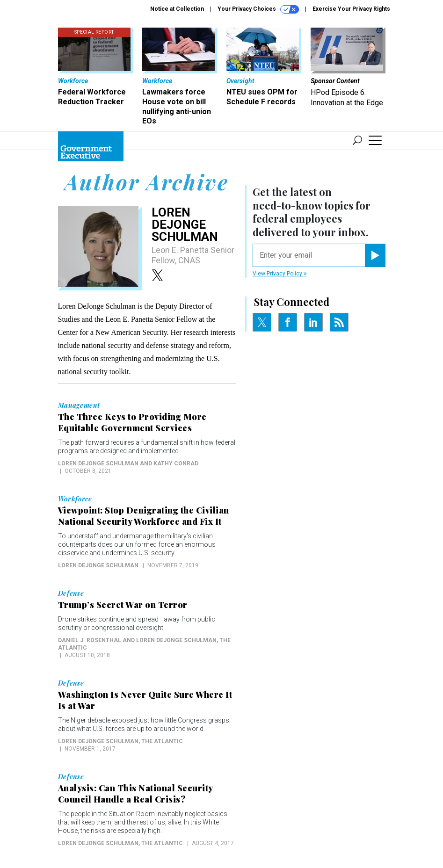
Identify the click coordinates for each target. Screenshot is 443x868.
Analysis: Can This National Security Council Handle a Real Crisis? (135, 794)
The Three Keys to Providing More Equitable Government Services (132, 422)
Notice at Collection (177, 9)
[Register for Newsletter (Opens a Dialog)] (375, 255)
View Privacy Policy (280, 274)
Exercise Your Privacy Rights (351, 9)
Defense (71, 593)
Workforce (75, 499)
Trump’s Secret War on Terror (123, 605)
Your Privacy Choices (258, 9)
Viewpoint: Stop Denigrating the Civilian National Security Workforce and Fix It (144, 516)
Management (79, 405)
